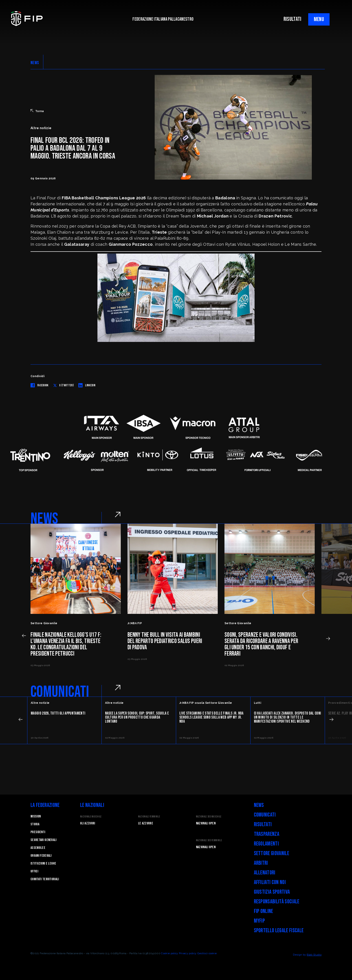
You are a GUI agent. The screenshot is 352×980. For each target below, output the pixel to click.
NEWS (35, 63)
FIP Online (264, 911)
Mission (36, 816)
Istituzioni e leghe (43, 864)
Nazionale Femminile (149, 817)
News (259, 805)
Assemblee (38, 848)
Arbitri (261, 863)
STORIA (35, 824)
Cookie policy (169, 953)
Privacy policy (188, 953)
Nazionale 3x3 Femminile (209, 840)
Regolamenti (266, 844)
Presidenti (38, 832)
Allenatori (265, 873)
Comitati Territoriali (45, 879)
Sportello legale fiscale (279, 931)
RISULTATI (293, 19)
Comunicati (265, 815)
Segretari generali (44, 840)
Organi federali (41, 856)
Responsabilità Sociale (277, 902)
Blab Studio (314, 955)
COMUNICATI (60, 692)
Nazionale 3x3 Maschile (209, 817)
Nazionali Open (206, 823)
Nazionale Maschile (91, 817)
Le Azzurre (146, 823)
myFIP (260, 921)
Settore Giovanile (272, 853)
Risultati (263, 825)
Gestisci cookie (207, 953)
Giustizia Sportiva (272, 892)
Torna (37, 111)
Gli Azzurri (88, 823)
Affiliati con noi (270, 882)
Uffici (34, 871)
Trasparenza (267, 834)
